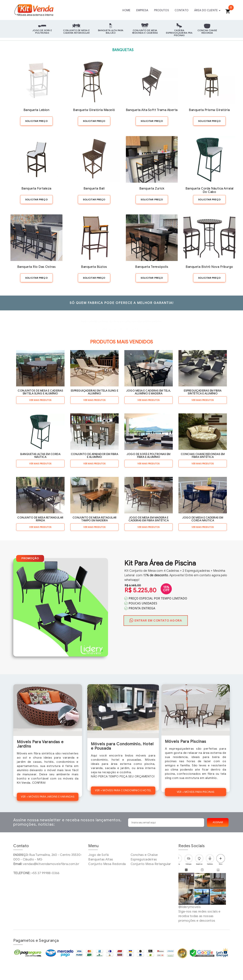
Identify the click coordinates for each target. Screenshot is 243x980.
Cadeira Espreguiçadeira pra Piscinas (179, 32)
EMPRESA (144, 10)
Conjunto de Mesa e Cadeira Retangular (76, 32)
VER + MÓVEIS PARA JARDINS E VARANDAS (48, 797)
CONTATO (183, 10)
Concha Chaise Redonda (207, 32)
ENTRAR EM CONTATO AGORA (156, 620)
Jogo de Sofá (98, 855)
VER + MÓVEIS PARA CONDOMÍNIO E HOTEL (123, 790)
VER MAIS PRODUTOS (40, 400)
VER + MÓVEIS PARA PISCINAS (196, 792)
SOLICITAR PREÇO (36, 121)
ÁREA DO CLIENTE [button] (208, 10)
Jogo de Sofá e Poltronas (42, 32)
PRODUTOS (163, 10)
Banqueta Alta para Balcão (111, 32)
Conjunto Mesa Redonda (107, 864)
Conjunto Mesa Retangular (151, 864)
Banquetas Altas (101, 859)
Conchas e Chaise (144, 855)
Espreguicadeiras (144, 859)
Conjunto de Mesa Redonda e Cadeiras (145, 32)
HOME (129, 10)
